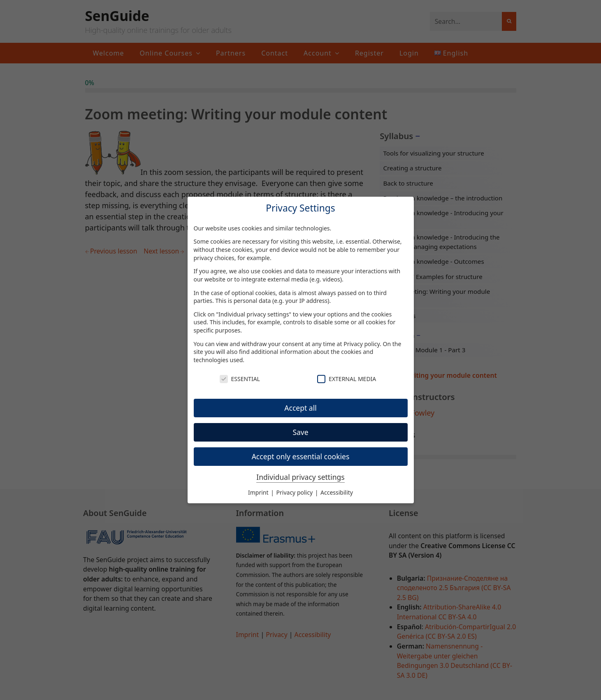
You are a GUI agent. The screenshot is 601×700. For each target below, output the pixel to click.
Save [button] (300, 432)
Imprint (259, 492)
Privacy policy (362, 344)
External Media (347, 379)
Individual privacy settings (300, 477)
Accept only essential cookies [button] (301, 456)
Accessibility (337, 492)
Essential (240, 379)
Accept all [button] (300, 408)
